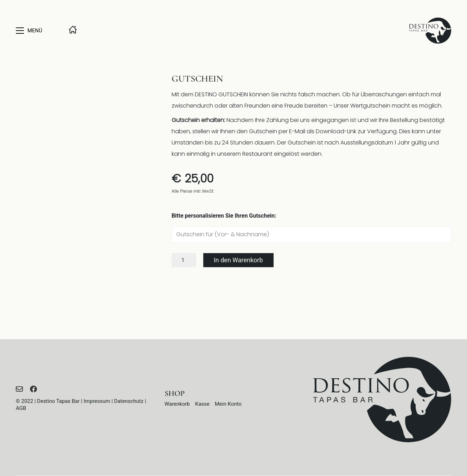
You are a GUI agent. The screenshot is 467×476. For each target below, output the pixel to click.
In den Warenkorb (238, 260)
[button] (37, 31)
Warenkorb (177, 404)
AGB (21, 408)
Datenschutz (129, 401)
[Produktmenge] (184, 260)
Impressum (97, 401)
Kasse (202, 404)
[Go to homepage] (430, 31)
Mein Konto (228, 404)
